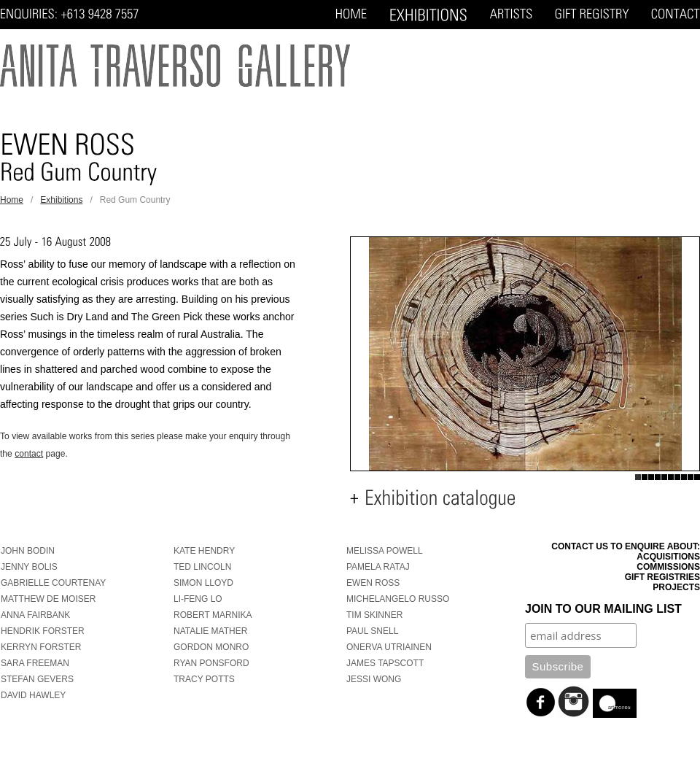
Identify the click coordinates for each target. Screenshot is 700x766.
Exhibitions (61, 200)
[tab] (525, 498)
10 (697, 477)
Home (12, 200)
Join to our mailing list (603, 609)
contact (29, 454)
